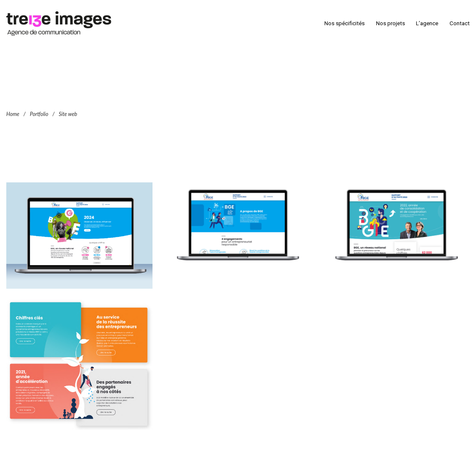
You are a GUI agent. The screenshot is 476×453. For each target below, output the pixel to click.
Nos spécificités (345, 23)
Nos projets (391, 23)
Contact (460, 23)
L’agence (427, 23)
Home (13, 114)
